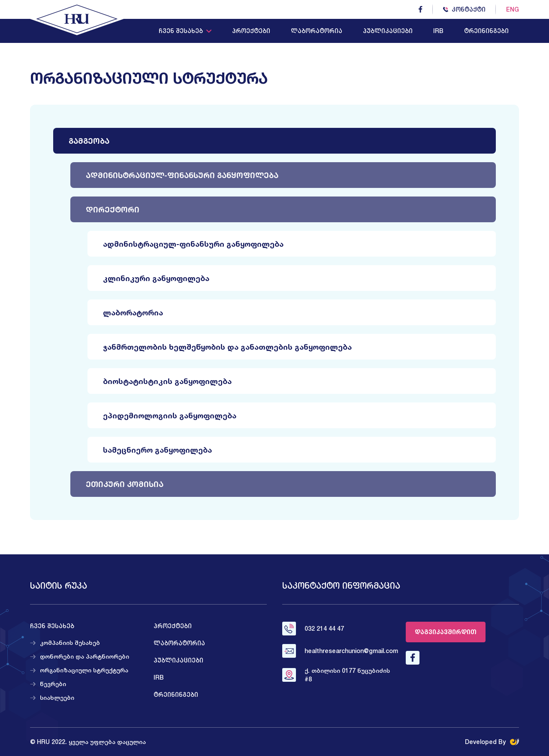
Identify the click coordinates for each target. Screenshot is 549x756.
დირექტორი (113, 209)
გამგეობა (89, 141)
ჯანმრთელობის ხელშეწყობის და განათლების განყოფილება (227, 347)
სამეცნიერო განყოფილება (157, 450)
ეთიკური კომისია (125, 484)
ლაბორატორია (133, 312)
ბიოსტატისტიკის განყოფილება (167, 381)
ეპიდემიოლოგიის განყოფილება (170, 415)
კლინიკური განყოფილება (156, 278)
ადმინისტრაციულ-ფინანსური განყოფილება (182, 175)
